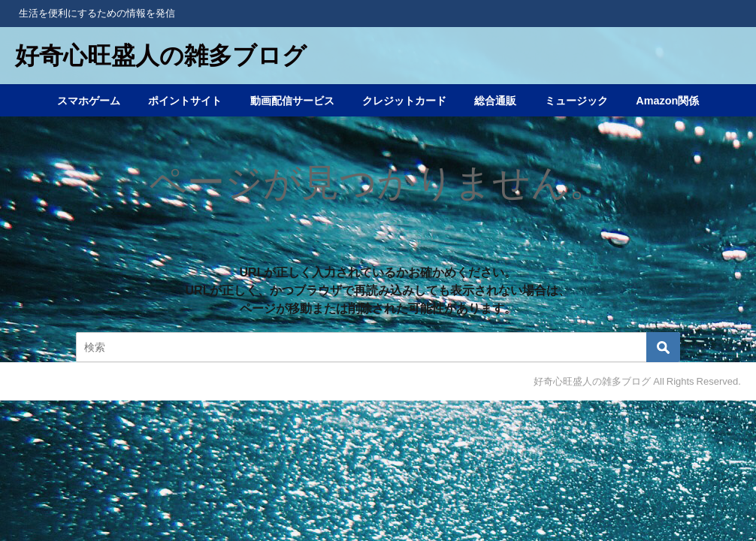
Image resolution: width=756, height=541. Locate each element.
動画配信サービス (292, 101)
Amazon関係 (667, 101)
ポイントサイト (185, 101)
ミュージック (576, 101)
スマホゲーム (89, 101)
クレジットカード (404, 101)
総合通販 (495, 101)
